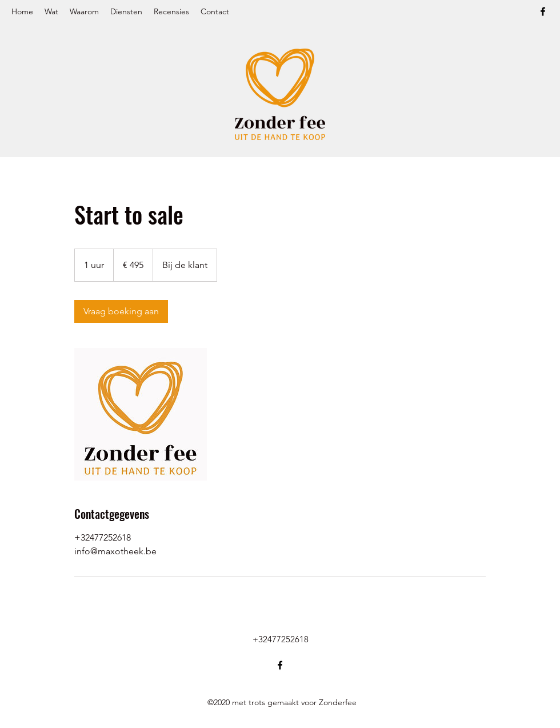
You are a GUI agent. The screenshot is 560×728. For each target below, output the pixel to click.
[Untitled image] (141, 414)
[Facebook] (543, 11)
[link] (121, 311)
